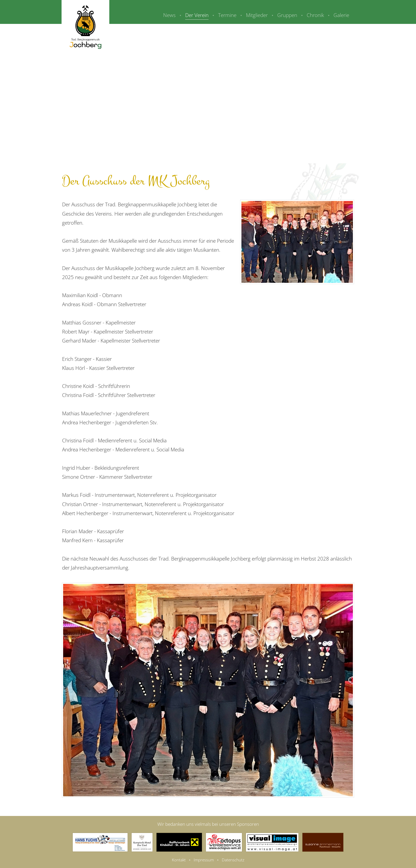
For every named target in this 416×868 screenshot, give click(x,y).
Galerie (341, 15)
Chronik (315, 15)
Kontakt (179, 860)
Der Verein (197, 15)
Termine (227, 15)
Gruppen (287, 15)
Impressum (204, 860)
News (169, 15)
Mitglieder (257, 15)
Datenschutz (233, 860)
